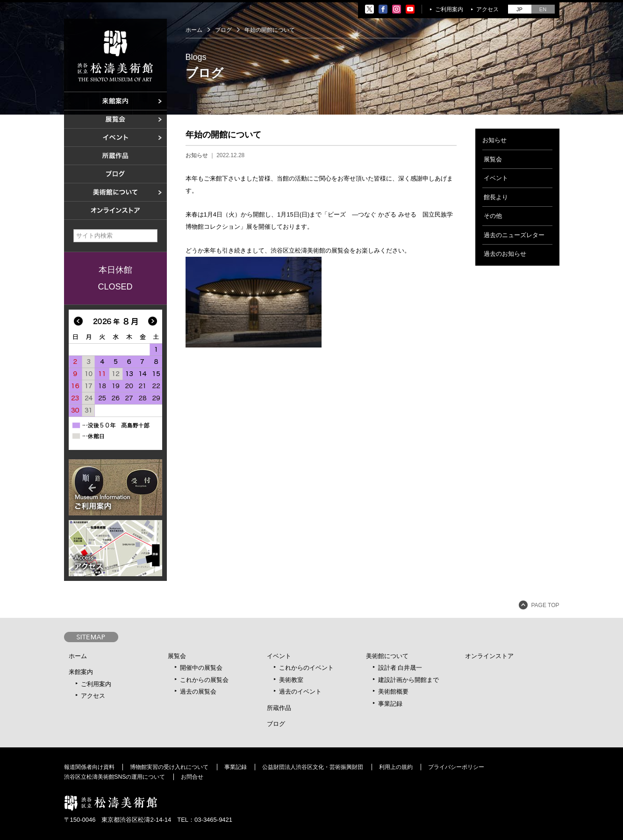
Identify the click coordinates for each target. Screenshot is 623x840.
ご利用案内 (449, 9)
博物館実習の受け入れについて (169, 767)
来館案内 (81, 672)
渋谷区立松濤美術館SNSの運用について (115, 777)
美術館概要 (393, 692)
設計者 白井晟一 (400, 668)
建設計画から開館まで (408, 680)
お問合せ (192, 777)
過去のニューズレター (514, 235)
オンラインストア (489, 656)
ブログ (223, 30)
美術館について (387, 656)
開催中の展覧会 (201, 668)
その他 (493, 216)
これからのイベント (306, 668)
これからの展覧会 (204, 680)
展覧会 (493, 159)
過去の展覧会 (198, 692)
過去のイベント (300, 692)
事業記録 (390, 704)
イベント (496, 178)
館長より (496, 197)
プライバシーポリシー (456, 767)
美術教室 (291, 680)
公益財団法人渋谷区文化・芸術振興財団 (313, 767)
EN (543, 9)
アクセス (487, 9)
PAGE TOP (545, 605)
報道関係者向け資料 (89, 767)
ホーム (194, 30)
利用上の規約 (396, 767)
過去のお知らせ (505, 254)
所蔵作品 (279, 708)
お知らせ (197, 155)
